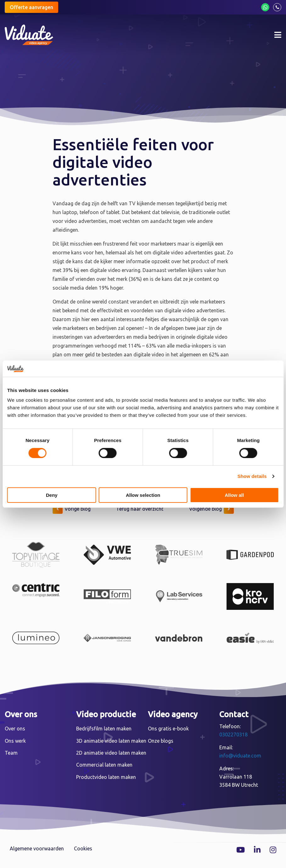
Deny (52, 495)
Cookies (83, 848)
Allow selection (143, 495)
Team (11, 753)
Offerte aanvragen (31, 7)
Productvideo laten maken (106, 777)
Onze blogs (161, 741)
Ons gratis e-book (168, 729)
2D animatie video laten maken (111, 753)
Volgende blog (211, 509)
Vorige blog (72, 509)
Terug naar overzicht (140, 509)
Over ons (15, 729)
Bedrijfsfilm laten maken (104, 729)
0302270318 (233, 735)
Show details (252, 476)
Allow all (234, 495)
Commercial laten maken (104, 765)
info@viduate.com (240, 756)
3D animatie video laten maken (111, 741)
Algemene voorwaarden (37, 848)
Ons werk (15, 741)
